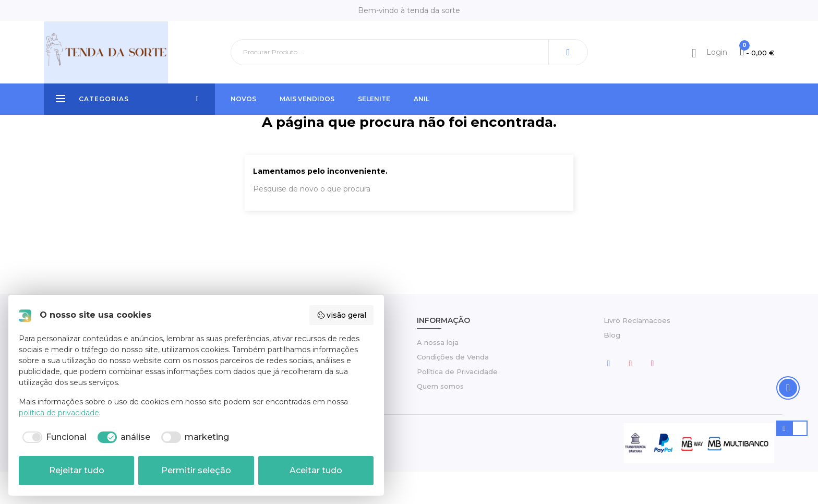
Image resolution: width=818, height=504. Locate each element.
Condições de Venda (453, 389)
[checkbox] (53, 437)
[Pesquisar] (409, 52)
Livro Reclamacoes (637, 353)
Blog (612, 367)
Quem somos (440, 418)
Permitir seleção (196, 470)
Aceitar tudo (316, 470)
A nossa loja (438, 375)
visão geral (342, 315)
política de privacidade (59, 413)
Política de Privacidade (457, 404)
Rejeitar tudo (77, 470)
